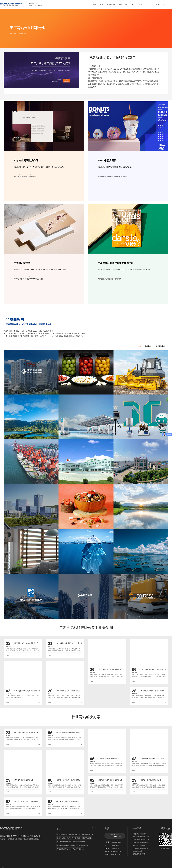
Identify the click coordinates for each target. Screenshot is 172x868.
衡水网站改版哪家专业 (86, 834)
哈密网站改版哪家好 (76, 849)
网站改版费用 (73, 834)
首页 (95, 4)
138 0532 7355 (160, 4)
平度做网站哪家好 (63, 849)
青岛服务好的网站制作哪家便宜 (67, 845)
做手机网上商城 (62, 834)
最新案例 (148, 346)
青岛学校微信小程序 (63, 838)
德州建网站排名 (83, 845)
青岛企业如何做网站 (139, 845)
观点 (127, 4)
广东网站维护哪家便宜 (64, 842)
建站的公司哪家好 (138, 851)
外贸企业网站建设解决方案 (141, 837)
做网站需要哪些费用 (139, 854)
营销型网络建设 (87, 838)
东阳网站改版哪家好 (79, 842)
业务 (120, 4)
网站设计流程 (76, 838)
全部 (140, 346)
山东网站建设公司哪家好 (140, 848)
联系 (140, 4)
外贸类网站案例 (160, 346)
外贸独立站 (111, 4)
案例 (102, 4)
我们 (134, 4)
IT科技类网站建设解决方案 (141, 840)
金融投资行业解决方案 (139, 834)
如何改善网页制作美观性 (140, 842)
